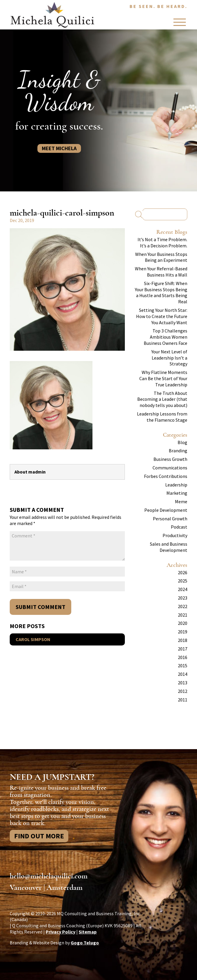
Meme (181, 501)
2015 (183, 666)
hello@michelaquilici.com (49, 876)
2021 (183, 615)
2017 (183, 649)
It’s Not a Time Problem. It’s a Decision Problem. (162, 242)
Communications (170, 468)
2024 (183, 589)
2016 (183, 657)
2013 (183, 683)
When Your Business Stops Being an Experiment (161, 257)
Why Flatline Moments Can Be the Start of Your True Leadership (163, 378)
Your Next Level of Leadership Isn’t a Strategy (169, 358)
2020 (183, 623)
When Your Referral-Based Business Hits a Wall (161, 272)
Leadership (176, 485)
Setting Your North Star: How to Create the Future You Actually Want (162, 316)
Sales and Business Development (169, 547)
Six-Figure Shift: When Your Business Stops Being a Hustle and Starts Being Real (161, 292)
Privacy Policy (61, 932)
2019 (183, 632)
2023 (183, 598)
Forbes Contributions (166, 476)
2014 (183, 674)
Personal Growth (170, 519)
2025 (183, 581)
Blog (182, 442)
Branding (178, 451)
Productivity (175, 535)
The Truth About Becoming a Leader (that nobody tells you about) (162, 399)
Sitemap (88, 932)
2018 (183, 640)
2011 (183, 700)
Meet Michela (59, 148)
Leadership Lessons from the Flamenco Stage (162, 417)
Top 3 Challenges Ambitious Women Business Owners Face (165, 337)
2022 (183, 606)
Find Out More (39, 836)
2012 (183, 691)
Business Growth (170, 459)
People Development (166, 510)
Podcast (179, 527)
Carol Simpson (33, 639)
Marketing (177, 493)
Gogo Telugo (85, 943)
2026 (183, 572)
